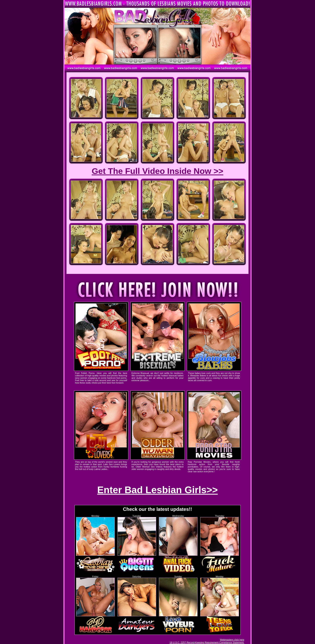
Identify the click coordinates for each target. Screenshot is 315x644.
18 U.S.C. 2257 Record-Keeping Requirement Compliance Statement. (207, 643)
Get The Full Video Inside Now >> (157, 171)
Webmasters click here (232, 640)
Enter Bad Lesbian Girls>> (157, 490)
